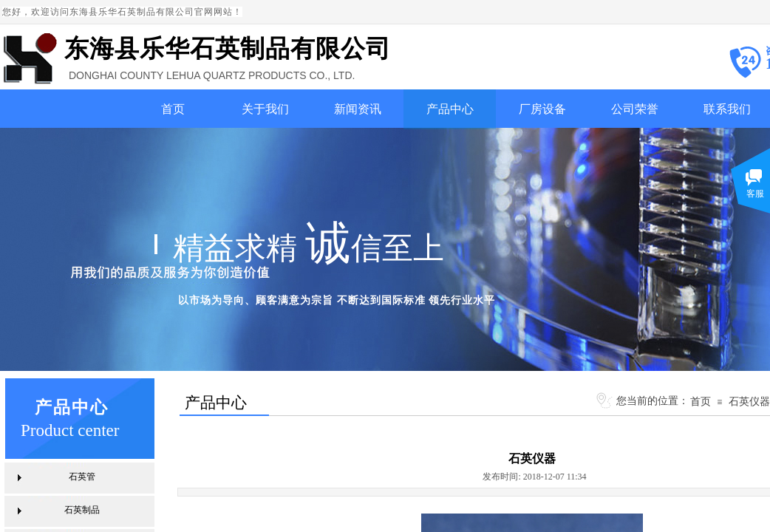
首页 (173, 109)
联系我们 (727, 109)
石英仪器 (749, 401)
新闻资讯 (358, 109)
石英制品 (82, 510)
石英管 (82, 477)
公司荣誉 (635, 109)
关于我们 (265, 109)
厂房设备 (542, 109)
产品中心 (450, 109)
